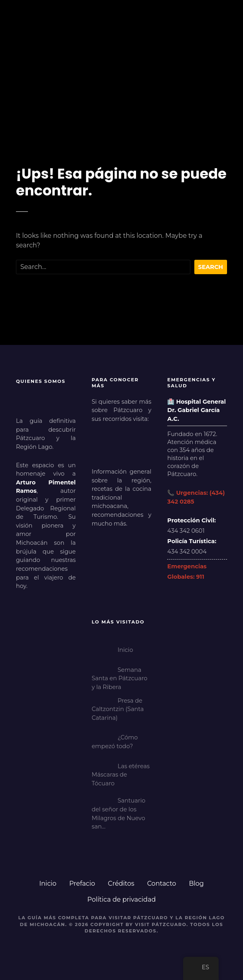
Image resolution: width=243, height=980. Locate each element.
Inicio (48, 883)
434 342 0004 (187, 552)
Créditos (121, 883)
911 (200, 577)
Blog (196, 883)
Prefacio (82, 883)
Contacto (162, 883)
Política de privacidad (122, 899)
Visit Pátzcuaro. (162, 924)
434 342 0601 (186, 531)
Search (211, 267)
